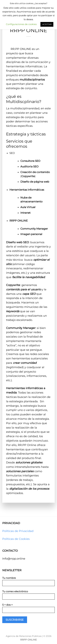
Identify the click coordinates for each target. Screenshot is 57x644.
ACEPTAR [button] (47, 24)
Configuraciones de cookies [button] (21, 24)
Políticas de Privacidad (18, 531)
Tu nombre (28, 582)
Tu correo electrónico (28, 596)
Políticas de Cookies (16, 539)
